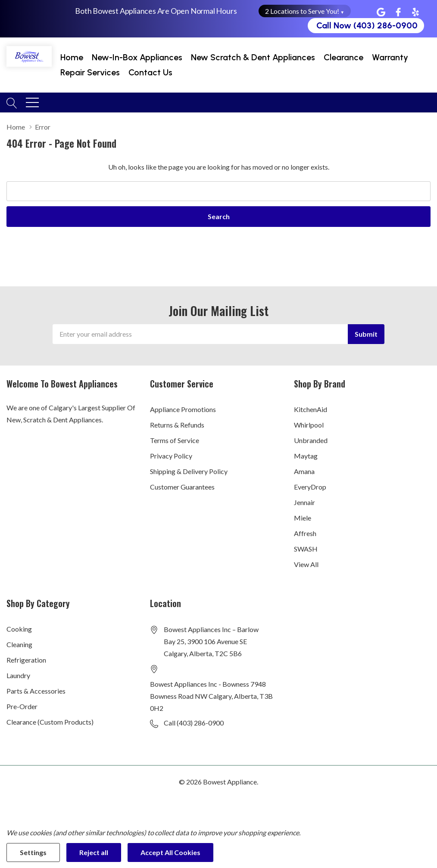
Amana (304, 471)
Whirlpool (309, 425)
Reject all (94, 852)
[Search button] (12, 102)
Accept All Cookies (170, 852)
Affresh (305, 533)
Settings (33, 852)
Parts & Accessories (36, 691)
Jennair (304, 502)
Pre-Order (22, 706)
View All (306, 564)
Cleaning (19, 644)
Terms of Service (175, 440)
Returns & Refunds (177, 425)
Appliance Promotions (183, 409)
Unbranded (311, 440)
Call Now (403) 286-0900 (367, 25)
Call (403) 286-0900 (194, 723)
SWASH (306, 549)
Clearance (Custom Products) (50, 722)
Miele (303, 518)
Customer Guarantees (182, 487)
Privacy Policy (171, 456)
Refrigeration (26, 660)
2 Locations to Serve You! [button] (305, 11)
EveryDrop (310, 487)
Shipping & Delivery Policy (189, 471)
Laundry (18, 675)
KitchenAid (311, 409)
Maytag (306, 456)
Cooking (19, 629)
